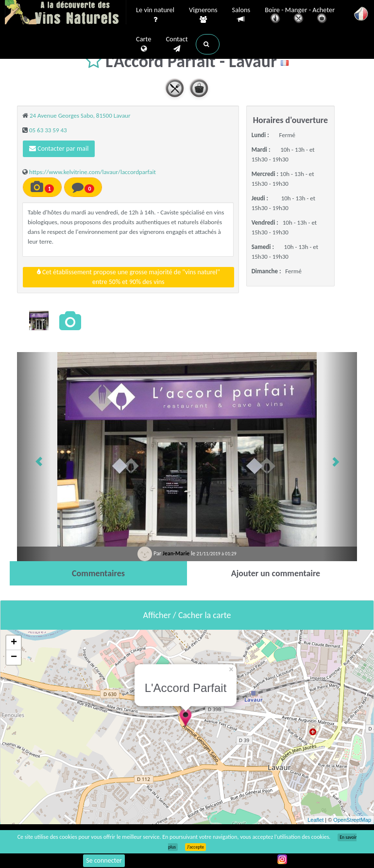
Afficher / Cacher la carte (187, 615)
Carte (144, 44)
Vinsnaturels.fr (66, 13)
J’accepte (195, 847)
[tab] (98, 573)
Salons (241, 15)
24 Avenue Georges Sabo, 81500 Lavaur (80, 115)
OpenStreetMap (352, 820)
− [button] (14, 657)
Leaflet (315, 820)
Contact (177, 44)
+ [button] (14, 643)
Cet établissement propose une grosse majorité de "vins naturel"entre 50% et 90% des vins (128, 277)
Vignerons (203, 15)
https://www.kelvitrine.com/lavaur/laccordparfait (93, 172)
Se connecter (104, 860)
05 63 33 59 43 (48, 130)
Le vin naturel (155, 15)
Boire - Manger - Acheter (300, 16)
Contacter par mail (59, 149)
